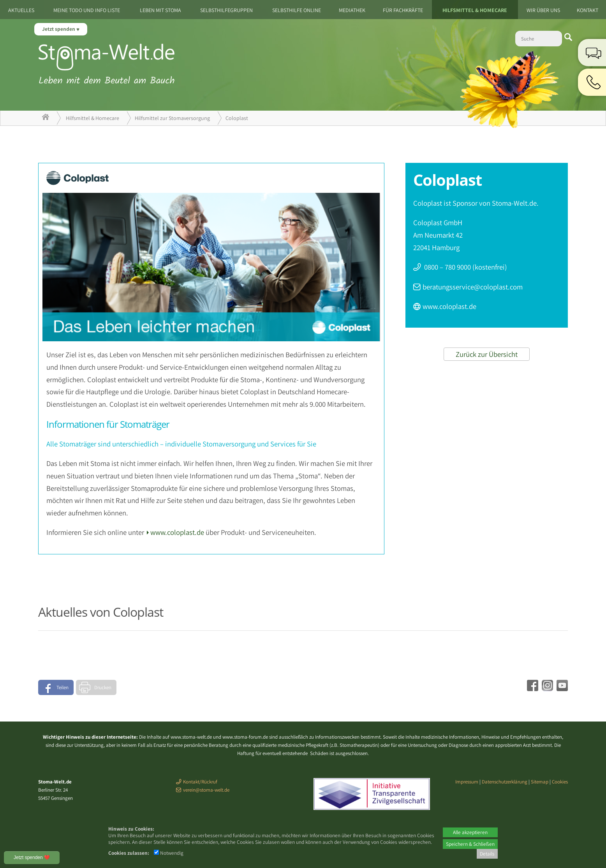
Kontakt (588, 10)
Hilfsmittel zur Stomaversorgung (172, 118)
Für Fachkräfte (403, 10)
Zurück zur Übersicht (487, 354)
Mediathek (352, 10)
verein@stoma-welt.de (206, 790)
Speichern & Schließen (470, 844)
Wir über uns (543, 10)
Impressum (467, 782)
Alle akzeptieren (470, 832)
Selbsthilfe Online (297, 10)
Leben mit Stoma (160, 10)
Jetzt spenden (59, 29)
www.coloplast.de (177, 532)
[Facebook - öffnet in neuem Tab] (532, 688)
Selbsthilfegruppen (226, 10)
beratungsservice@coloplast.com (473, 287)
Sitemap (540, 782)
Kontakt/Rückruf (200, 782)
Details (487, 854)
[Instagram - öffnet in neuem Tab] (546, 688)
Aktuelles (21, 10)
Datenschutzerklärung (505, 782)
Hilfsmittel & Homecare (475, 10)
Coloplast (237, 118)
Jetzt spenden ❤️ (32, 857)
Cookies (560, 782)
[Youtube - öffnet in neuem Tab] (561, 688)
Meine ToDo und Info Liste (87, 10)
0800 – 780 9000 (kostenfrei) (465, 267)
